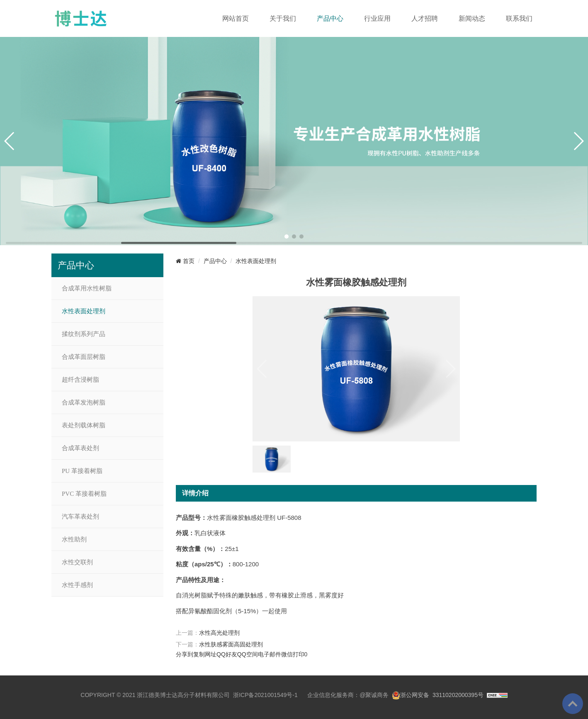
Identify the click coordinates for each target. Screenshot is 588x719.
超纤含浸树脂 (80, 380)
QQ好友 (227, 654)
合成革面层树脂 (84, 357)
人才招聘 (425, 18)
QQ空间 (248, 654)
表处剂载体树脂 (84, 425)
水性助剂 (74, 539)
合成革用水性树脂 (87, 288)
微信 (287, 654)
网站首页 (236, 18)
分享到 (185, 654)
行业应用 (377, 18)
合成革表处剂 (80, 448)
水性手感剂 (77, 585)
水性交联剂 (77, 562)
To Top (573, 704)
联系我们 (519, 18)
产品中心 (330, 18)
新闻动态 (472, 18)
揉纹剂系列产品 (84, 334)
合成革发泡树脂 (84, 402)
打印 (299, 654)
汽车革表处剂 (80, 517)
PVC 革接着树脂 (84, 494)
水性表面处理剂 (84, 311)
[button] (287, 236)
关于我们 (283, 18)
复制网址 (205, 654)
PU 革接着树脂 (82, 471)
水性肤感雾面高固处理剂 (231, 644)
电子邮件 (270, 654)
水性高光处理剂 (219, 633)
